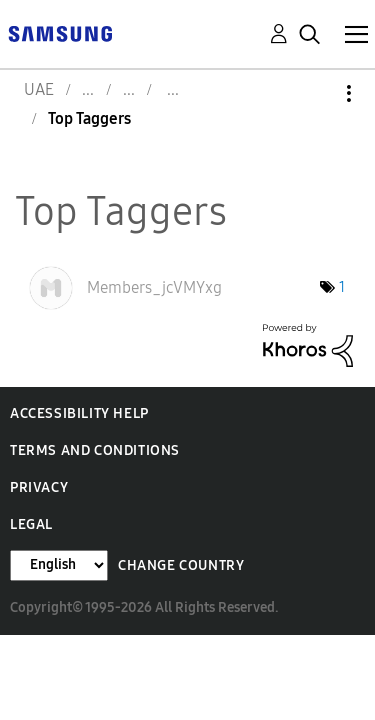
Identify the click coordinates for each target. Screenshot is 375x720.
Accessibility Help (79, 413)
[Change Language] (59, 565)
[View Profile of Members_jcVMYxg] (154, 287)
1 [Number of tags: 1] (342, 287)
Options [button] (315, 93)
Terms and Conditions (95, 450)
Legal (31, 524)
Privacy (39, 487)
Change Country (181, 565)
